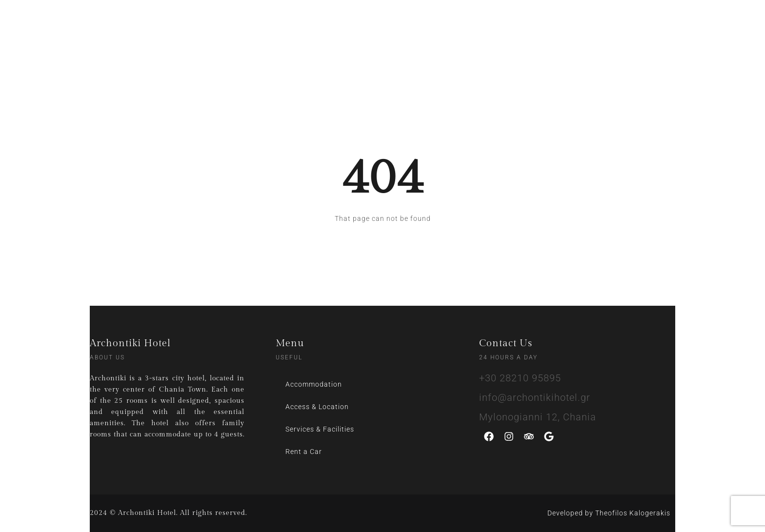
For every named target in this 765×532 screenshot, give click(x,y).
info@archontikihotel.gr (535, 397)
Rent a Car (304, 452)
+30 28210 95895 (520, 378)
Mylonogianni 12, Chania (538, 417)
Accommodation (314, 384)
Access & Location (317, 407)
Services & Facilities (320, 429)
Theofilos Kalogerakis (633, 513)
